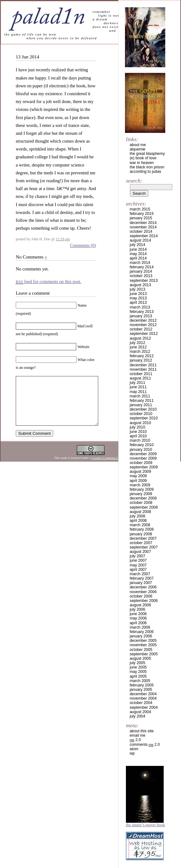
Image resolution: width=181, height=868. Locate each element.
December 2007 (143, 538)
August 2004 (140, 712)
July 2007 (137, 556)
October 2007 (141, 543)
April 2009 (138, 481)
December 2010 (143, 409)
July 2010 (137, 427)
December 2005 (143, 641)
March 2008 (140, 525)
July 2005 (137, 663)
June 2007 (138, 560)
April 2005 (138, 676)
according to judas (145, 172)
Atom (134, 749)
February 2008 (142, 529)
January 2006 (141, 636)
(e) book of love (143, 158)
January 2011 (141, 405)
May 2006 (138, 618)
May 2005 (138, 672)
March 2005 (140, 681)
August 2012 (140, 338)
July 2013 (137, 289)
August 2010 (140, 423)
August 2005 (140, 658)
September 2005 (144, 654)
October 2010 (141, 414)
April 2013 (138, 303)
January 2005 (141, 690)
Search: (134, 181)
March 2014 (140, 263)
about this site (142, 731)
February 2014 (142, 267)
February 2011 (142, 401)
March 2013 (140, 307)
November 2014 (143, 227)
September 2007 (144, 547)
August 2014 (140, 240)
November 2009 (143, 458)
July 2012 (137, 343)
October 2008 (141, 503)
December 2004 (143, 694)
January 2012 (141, 360)
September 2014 (144, 236)
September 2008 (144, 507)
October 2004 (141, 703)
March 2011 (140, 396)
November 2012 (143, 325)
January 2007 (141, 583)
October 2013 (141, 276)
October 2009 (141, 463)
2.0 (135, 740)
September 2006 (144, 601)
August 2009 (140, 472)
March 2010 (140, 440)
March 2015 (140, 209)
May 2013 (138, 298)
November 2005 (143, 645)
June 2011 (138, 387)
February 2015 (142, 214)
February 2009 (142, 489)
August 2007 (140, 552)
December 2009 (143, 454)
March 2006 (140, 627)
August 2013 (140, 285)
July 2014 (137, 245)
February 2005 (142, 685)
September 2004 (144, 707)
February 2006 (142, 632)
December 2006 (143, 587)
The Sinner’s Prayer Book (145, 825)
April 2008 (138, 521)
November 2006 (143, 592)
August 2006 (140, 605)
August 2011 (140, 378)
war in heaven (142, 163)
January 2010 (141, 450)
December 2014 (143, 223)
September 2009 (144, 467)
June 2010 (138, 432)
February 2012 (142, 356)
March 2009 (140, 485)
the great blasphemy (147, 154)
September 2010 (144, 418)
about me (138, 145)
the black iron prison (147, 167)
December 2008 (143, 498)
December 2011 (143, 365)
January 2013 (141, 316)
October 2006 (141, 596)
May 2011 (138, 392)
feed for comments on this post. (48, 281)
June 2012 (138, 347)
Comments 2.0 (145, 745)
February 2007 (142, 578)
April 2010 (138, 436)
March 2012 (140, 352)
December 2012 (143, 320)
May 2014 (138, 254)
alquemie (138, 149)
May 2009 (138, 476)
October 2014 (141, 232)
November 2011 (143, 369)
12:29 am (63, 239)
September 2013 (144, 281)
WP (132, 753)
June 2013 (138, 294)
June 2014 (138, 249)
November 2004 (143, 698)
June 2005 (138, 667)
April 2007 (138, 570)
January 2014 (141, 271)
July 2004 (137, 716)
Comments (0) (83, 245)
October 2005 (141, 650)
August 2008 (140, 512)
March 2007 (140, 574)
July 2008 (137, 516)
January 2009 (141, 494)
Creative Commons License (109, 467)
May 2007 (138, 565)
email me (138, 735)
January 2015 (141, 218)
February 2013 (142, 312)
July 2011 (137, 383)
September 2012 (144, 334)
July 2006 (137, 609)
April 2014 (138, 258)
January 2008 (141, 534)
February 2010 (142, 445)
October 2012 (141, 329)
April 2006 (138, 623)
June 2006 (138, 614)
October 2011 (141, 374)
